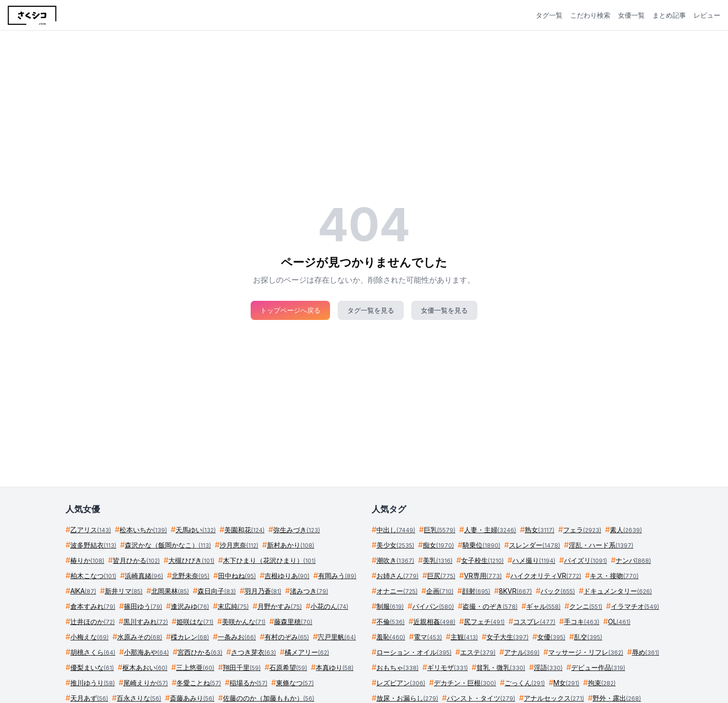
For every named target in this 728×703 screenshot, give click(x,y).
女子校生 (482, 560)
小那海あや (146, 652)
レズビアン (401, 683)
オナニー (397, 591)
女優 (551, 637)
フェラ (582, 530)
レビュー (707, 15)
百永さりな (139, 698)
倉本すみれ (93, 606)
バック (558, 591)
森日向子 (217, 591)
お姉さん (397, 576)
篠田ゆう (143, 606)
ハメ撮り (534, 560)
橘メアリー (307, 652)
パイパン (433, 606)
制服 (390, 606)
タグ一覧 (549, 15)
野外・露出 (617, 698)
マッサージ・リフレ (586, 652)
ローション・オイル (414, 652)
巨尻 (441, 576)
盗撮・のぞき (490, 606)
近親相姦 (434, 621)
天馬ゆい (196, 530)
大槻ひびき (191, 560)
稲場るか (248, 683)
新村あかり (291, 545)
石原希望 (288, 667)
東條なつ (295, 683)
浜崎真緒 (144, 576)
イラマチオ (635, 606)
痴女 (438, 545)
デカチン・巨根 (465, 683)
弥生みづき (297, 530)
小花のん (329, 606)
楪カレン (190, 637)
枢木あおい (145, 667)
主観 (464, 637)
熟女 (540, 530)
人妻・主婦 (490, 530)
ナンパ (633, 560)
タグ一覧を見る (371, 310)
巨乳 (440, 530)
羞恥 (391, 637)
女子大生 (507, 637)
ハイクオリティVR (546, 576)
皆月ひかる (136, 560)
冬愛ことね (199, 683)
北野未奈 (191, 576)
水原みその (140, 637)
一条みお (237, 637)
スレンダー (535, 545)
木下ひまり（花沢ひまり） (269, 560)
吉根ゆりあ (287, 576)
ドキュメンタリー (618, 591)
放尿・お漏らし (407, 698)
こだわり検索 (590, 15)
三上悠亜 (195, 667)
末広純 (233, 606)
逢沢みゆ (190, 606)
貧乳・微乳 (501, 667)
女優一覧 (631, 15)
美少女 (395, 545)
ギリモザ (447, 667)
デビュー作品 (598, 667)
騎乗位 (481, 545)
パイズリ (585, 560)
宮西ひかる (200, 652)
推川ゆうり (93, 683)
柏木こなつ (93, 576)
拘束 (602, 683)
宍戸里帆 (337, 637)
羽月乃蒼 (263, 591)
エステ (478, 652)
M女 (566, 683)
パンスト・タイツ (481, 698)
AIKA (83, 591)
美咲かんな (244, 621)
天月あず (89, 698)
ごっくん (525, 683)
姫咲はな (195, 621)
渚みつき (309, 591)
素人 (626, 530)
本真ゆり (335, 667)
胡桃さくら (93, 652)
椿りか (87, 560)
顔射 (476, 591)
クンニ (586, 606)
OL (619, 621)
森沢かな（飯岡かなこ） (168, 545)
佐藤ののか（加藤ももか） (269, 698)
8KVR (515, 591)
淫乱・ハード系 (601, 545)
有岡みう (337, 576)
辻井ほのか (93, 621)
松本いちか (143, 530)
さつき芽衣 (254, 652)
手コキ (582, 621)
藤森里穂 (293, 621)
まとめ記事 (669, 15)
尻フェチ (484, 621)
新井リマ (124, 591)
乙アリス (91, 530)
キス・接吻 (614, 576)
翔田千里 (242, 667)
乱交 (588, 637)
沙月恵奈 (239, 545)
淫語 (548, 667)
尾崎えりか (146, 683)
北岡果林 (170, 591)
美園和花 (244, 530)
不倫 (391, 621)
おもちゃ (397, 667)
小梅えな (89, 637)
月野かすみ (280, 606)
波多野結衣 (93, 545)
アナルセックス (554, 698)
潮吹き (395, 560)
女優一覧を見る (444, 310)
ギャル (543, 606)
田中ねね (237, 576)
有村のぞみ (287, 637)
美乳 (438, 560)
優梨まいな (92, 667)
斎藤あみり (192, 698)
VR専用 (483, 576)
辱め (645, 652)
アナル (522, 652)
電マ (428, 637)
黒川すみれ (146, 621)
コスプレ (534, 621)
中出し (396, 530)
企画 (440, 591)
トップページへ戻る (290, 310)
